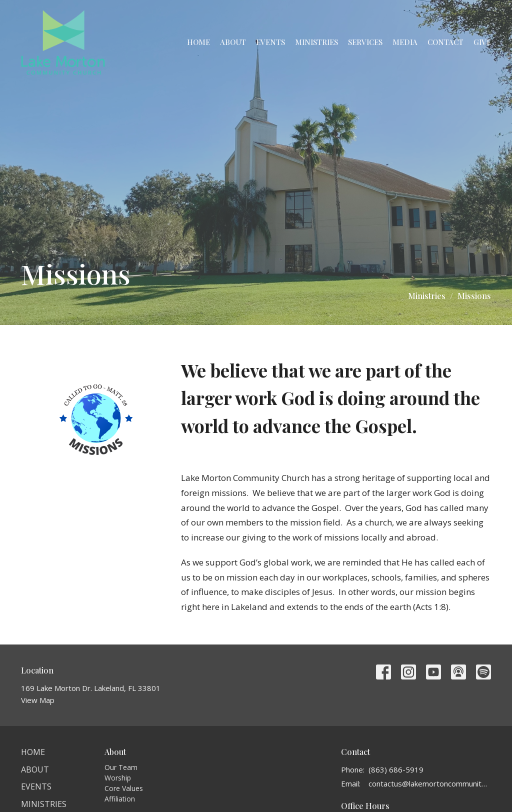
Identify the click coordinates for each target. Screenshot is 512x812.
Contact (445, 42)
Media (405, 42)
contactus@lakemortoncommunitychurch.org (430, 783)
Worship (118, 778)
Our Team (121, 767)
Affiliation (120, 799)
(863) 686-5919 (396, 769)
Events (270, 42)
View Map (38, 700)
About (233, 42)
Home (198, 42)
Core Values (124, 788)
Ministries (316, 42)
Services (365, 42)
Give (482, 42)
